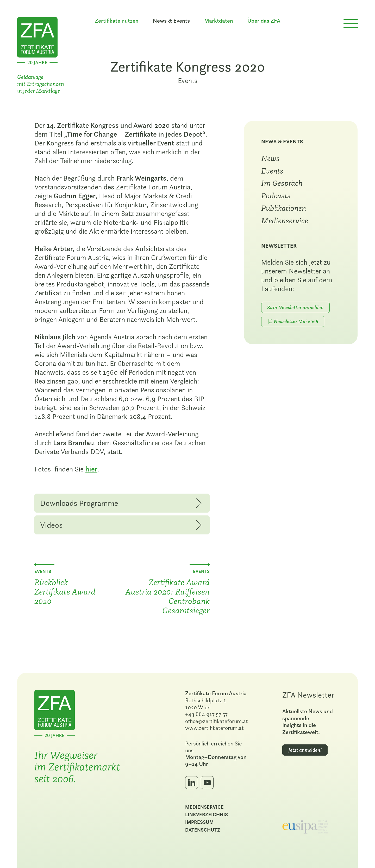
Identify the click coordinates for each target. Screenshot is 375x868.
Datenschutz (203, 830)
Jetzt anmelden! (305, 750)
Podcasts (276, 195)
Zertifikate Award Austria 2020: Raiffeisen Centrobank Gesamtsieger (167, 596)
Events (188, 81)
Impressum (199, 822)
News (270, 158)
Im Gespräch (282, 183)
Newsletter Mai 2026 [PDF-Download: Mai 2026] (296, 321)
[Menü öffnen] (351, 24)
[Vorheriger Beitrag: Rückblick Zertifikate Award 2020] (44, 565)
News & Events (282, 141)
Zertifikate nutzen (117, 21)
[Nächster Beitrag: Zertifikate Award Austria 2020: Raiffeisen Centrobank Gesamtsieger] (200, 565)
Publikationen (284, 208)
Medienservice (285, 220)
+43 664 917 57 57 (206, 714)
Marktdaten (219, 21)
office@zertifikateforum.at (217, 721)
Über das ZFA (264, 21)
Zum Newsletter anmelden (295, 307)
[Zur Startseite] (37, 40)
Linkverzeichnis (207, 814)
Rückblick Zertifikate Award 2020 (65, 591)
